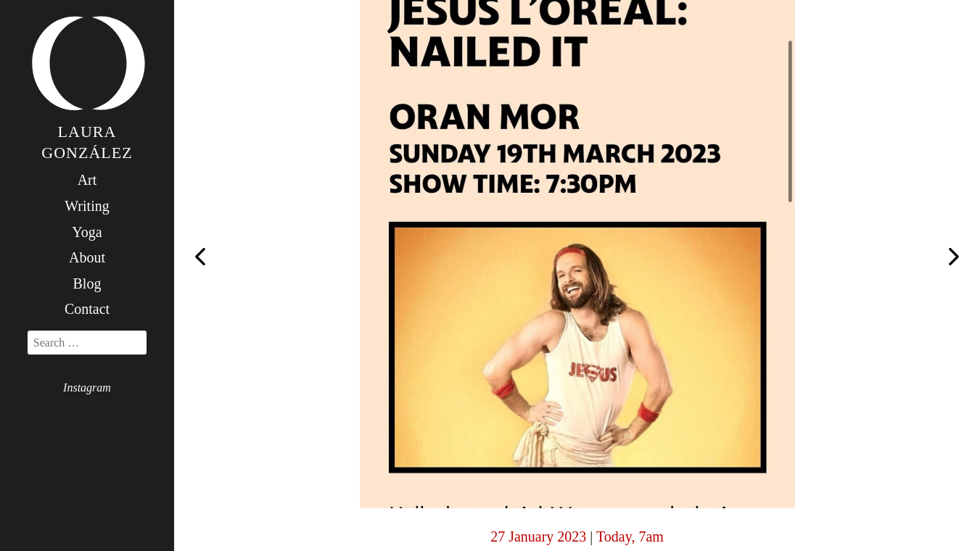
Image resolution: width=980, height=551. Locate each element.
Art (87, 180)
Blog (87, 283)
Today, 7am (630, 536)
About (87, 257)
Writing (87, 206)
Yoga (87, 232)
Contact (87, 309)
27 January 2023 (538, 536)
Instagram (87, 388)
